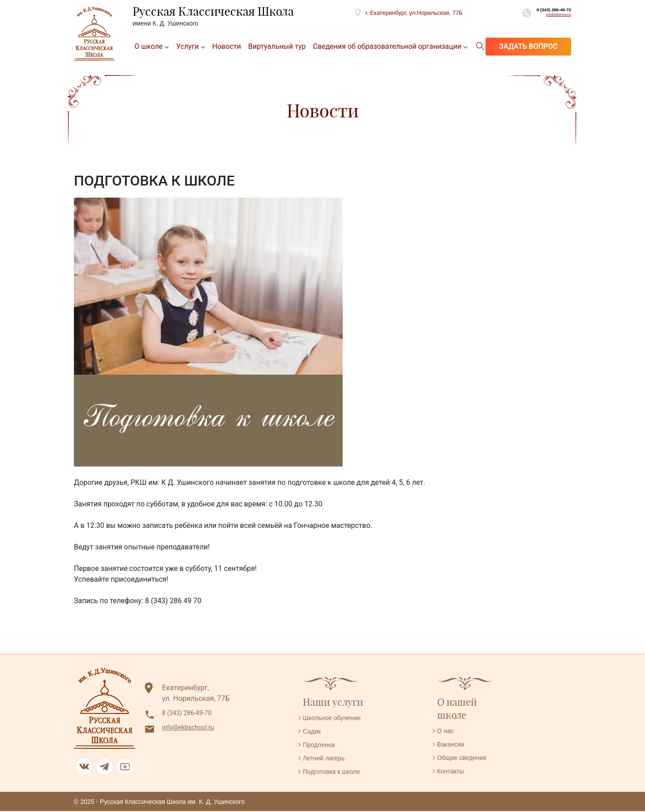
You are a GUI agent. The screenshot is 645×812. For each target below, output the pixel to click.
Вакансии (453, 745)
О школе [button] (148, 47)
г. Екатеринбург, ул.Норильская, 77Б (394, 13)
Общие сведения (466, 758)
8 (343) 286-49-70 (535, 13)
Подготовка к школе (336, 772)
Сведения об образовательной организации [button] (387, 47)
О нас (447, 732)
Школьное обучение (336, 719)
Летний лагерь (327, 759)
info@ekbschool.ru (545, 24)
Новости (227, 47)
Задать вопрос (528, 47)
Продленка (321, 745)
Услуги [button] (187, 47)
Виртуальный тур (277, 47)
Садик (313, 732)
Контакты (453, 772)
